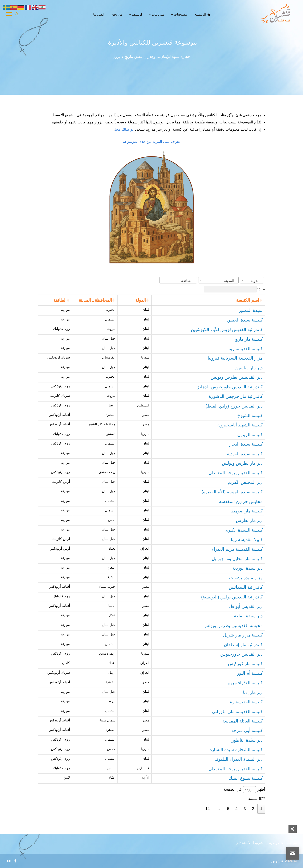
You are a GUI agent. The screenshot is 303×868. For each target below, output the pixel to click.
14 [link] (207, 809)
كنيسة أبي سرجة (247, 730)
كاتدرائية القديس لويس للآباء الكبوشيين (227, 329)
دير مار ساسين (249, 368)
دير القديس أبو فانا (245, 606)
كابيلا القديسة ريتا (247, 540)
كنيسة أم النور (250, 673)
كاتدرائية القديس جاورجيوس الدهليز (230, 387)
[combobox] (252, 280)
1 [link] (261, 809)
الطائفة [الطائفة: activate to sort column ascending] (60, 300)
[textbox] (256, 281)
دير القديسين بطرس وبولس (237, 377)
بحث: (235, 289)
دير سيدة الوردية (247, 568)
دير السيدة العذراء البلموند (239, 759)
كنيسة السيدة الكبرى (244, 530)
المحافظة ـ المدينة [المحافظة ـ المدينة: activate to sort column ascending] (95, 300)
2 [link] (253, 809)
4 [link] (237, 809)
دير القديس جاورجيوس (241, 654)
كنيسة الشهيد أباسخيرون (240, 425)
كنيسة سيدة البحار (246, 444)
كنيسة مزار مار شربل (243, 635)
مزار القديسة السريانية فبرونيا (235, 358)
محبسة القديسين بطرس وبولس (233, 626)
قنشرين (277, 861)
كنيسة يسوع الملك (246, 778)
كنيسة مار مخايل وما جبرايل (237, 559)
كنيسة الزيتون (250, 435)
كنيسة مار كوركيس (245, 664)
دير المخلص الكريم (245, 482)
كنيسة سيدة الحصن (245, 320)
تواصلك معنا (125, 129)
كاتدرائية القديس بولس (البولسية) (232, 597)
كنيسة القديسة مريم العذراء (237, 549)
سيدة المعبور (251, 310)
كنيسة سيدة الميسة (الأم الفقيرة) (232, 492)
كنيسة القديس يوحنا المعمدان (236, 473)
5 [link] (228, 809)
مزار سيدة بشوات (246, 578)
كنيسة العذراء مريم (245, 683)
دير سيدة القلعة (248, 616)
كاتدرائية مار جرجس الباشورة (236, 396)
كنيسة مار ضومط (247, 511)
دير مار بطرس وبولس (242, 463)
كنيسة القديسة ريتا (246, 349)
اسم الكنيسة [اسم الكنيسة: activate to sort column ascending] (248, 300)
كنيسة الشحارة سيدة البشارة (236, 750)
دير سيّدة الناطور (247, 740)
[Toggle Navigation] (9, 15)
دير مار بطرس (249, 520)
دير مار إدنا (253, 692)
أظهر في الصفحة (244, 789)
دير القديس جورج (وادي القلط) (234, 406)
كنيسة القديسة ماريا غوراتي (237, 712)
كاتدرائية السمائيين (246, 587)
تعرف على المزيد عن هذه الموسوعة (151, 142)
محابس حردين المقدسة (241, 501)
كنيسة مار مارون (248, 339)
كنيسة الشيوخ (250, 415)
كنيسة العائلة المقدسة (243, 721)
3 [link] (245, 809)
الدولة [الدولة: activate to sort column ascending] (141, 300)
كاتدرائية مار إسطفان (243, 645)
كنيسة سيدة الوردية (245, 454)
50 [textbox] (249, 790)
